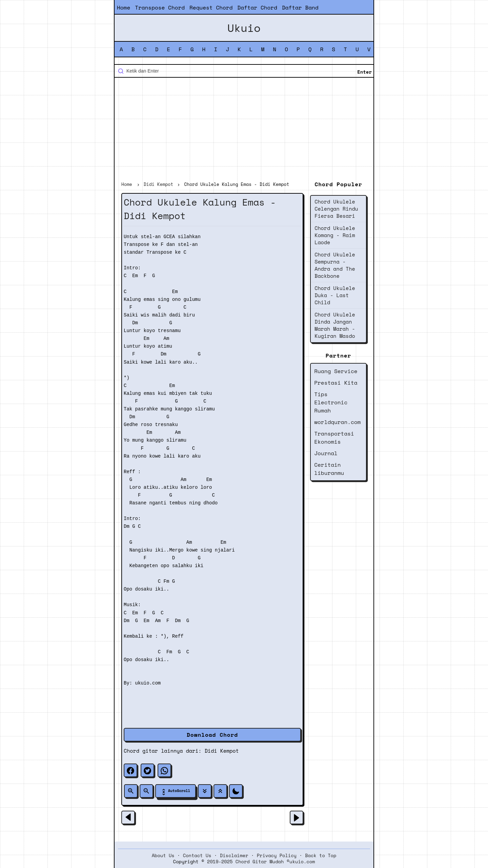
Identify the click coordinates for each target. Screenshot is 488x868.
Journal (326, 453)
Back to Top (321, 855)
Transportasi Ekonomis (334, 438)
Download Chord (212, 735)
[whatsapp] (164, 770)
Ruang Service (336, 371)
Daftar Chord (257, 7)
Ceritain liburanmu (329, 469)
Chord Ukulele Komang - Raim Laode (335, 235)
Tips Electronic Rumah (331, 402)
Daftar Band (300, 7)
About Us (163, 855)
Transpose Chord (160, 7)
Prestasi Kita (336, 383)
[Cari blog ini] (244, 71)
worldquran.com (337, 422)
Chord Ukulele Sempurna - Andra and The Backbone (335, 265)
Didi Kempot (222, 751)
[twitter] (147, 770)
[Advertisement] (244, 130)
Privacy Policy (277, 855)
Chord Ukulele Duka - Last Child (335, 295)
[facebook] (130, 770)
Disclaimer (234, 855)
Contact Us (197, 855)
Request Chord (211, 7)
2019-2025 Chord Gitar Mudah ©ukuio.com (261, 862)
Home (124, 7)
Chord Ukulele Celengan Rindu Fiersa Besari (336, 209)
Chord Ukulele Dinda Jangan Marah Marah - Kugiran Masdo (335, 325)
